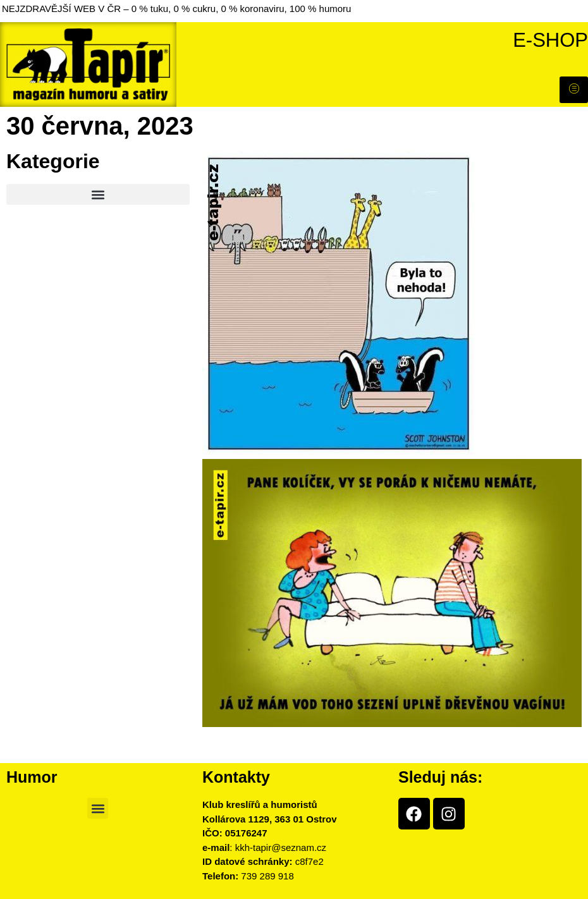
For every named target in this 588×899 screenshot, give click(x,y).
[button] (98, 194)
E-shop (550, 40)
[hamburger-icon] (574, 90)
